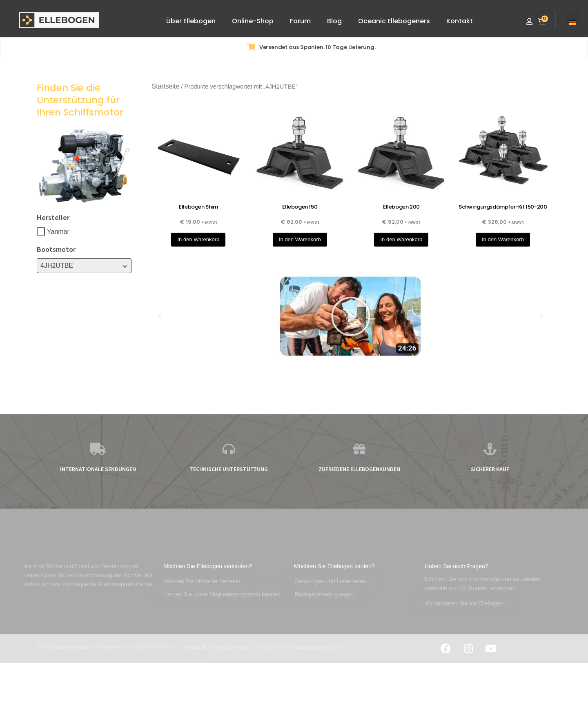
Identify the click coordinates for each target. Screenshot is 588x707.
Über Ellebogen (191, 21)
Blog (334, 21)
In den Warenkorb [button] (198, 239)
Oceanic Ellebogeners (394, 21)
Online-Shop (253, 21)
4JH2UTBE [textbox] (57, 266)
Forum (300, 21)
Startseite (166, 86)
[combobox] (84, 266)
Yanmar (58, 231)
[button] (160, 316)
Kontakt (460, 21)
